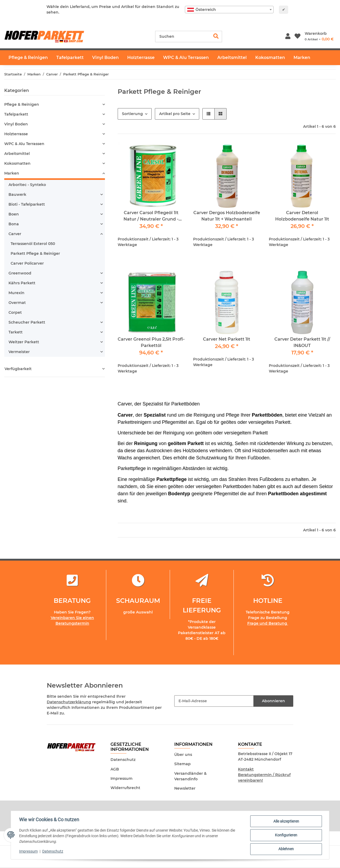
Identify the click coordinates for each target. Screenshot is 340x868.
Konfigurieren (286, 835)
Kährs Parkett (22, 283)
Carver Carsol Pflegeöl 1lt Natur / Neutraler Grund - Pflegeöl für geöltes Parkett (151, 216)
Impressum (122, 778)
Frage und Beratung (268, 623)
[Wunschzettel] (297, 37)
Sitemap (182, 764)
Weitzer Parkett (24, 342)
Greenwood (20, 273)
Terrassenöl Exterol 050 (33, 244)
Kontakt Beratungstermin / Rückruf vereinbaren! (264, 775)
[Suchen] (183, 37)
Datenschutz (123, 760)
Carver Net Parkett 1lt (227, 339)
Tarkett (16, 332)
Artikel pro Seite (175, 114)
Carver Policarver (27, 263)
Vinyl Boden (16, 124)
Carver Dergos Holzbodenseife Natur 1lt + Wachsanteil (227, 216)
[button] (288, 37)
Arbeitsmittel (17, 154)
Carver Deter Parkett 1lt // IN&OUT (302, 342)
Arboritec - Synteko (27, 185)
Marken (12, 173)
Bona (14, 224)
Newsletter (185, 788)
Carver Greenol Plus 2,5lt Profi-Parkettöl (151, 342)
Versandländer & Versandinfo (190, 776)
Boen (14, 214)
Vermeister (19, 352)
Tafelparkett (16, 114)
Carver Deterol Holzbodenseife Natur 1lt (302, 216)
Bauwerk (17, 194)
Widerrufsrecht (125, 788)
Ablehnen (286, 849)
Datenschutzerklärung (69, 702)
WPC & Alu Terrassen (24, 144)
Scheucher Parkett (27, 322)
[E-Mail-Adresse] (214, 701)
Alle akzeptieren (286, 822)
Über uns (183, 755)
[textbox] (229, 10)
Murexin (16, 293)
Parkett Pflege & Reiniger (35, 253)
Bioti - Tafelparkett (27, 204)
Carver (15, 234)
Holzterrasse (16, 134)
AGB (115, 769)
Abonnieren (273, 701)
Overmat (17, 303)
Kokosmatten (17, 163)
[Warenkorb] (319, 36)
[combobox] (229, 10)
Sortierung (132, 114)
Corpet (15, 312)
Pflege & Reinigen (22, 104)
